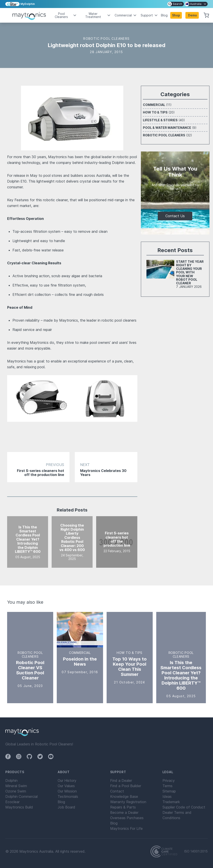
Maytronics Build (19, 807)
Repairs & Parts (123, 807)
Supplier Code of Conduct (184, 807)
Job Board (66, 807)
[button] (192, 15)
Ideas (167, 796)
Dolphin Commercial (21, 796)
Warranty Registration (128, 802)
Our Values (66, 786)
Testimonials (68, 796)
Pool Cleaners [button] (66, 15)
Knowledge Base (124, 796)
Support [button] (149, 15)
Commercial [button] (126, 15)
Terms (167, 786)
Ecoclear (12, 802)
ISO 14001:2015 (196, 851)
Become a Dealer (124, 812)
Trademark (171, 802)
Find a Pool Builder (126, 786)
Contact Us (175, 216)
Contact (117, 791)
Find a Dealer (121, 780)
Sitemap (169, 791)
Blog (164, 15)
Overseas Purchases (127, 818)
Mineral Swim (16, 786)
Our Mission (67, 791)
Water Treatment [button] (98, 15)
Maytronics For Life (126, 828)
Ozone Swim (16, 791)
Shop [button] (176, 15)
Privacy (169, 780)
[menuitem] (176, 4)
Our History (67, 780)
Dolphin (11, 780)
